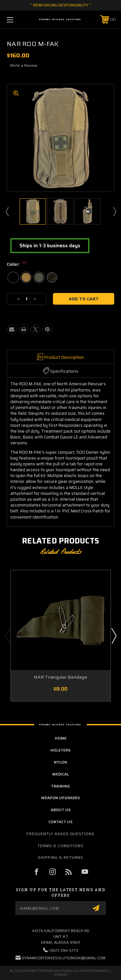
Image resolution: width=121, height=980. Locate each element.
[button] (50, 246)
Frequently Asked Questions (60, 834)
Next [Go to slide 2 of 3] (114, 211)
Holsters (60, 750)
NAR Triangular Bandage (60, 677)
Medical (60, 774)
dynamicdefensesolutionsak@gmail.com (64, 958)
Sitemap (60, 975)
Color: (17, 264)
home (61, 738)
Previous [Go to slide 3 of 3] (7, 211)
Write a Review (24, 65)
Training (60, 786)
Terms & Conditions (60, 846)
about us (61, 810)
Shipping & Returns (60, 857)
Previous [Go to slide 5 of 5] (7, 636)
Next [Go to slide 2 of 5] (114, 636)
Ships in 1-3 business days (50, 246)
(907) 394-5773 (64, 950)
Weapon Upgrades (60, 798)
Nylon (60, 762)
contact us (60, 822)
